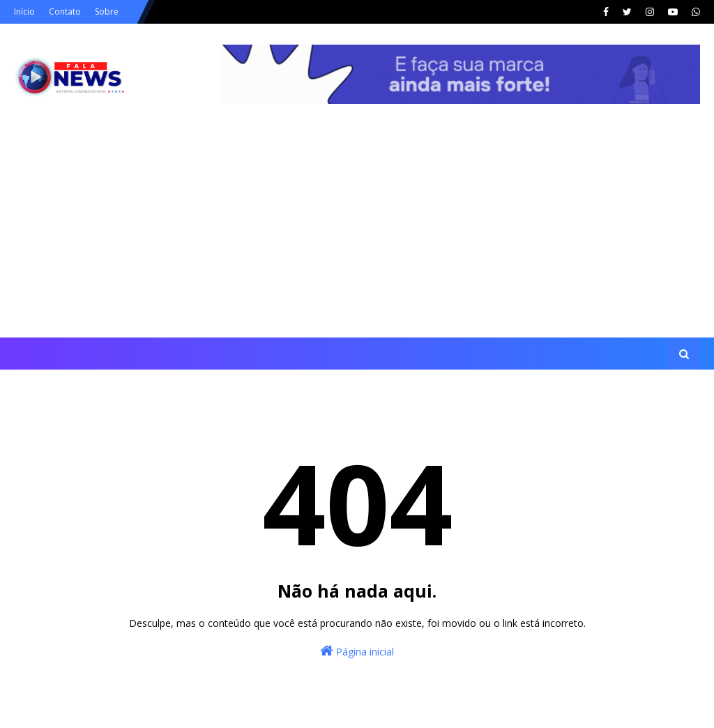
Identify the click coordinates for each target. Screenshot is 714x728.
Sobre (107, 12)
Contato (65, 12)
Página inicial (357, 651)
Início (24, 12)
